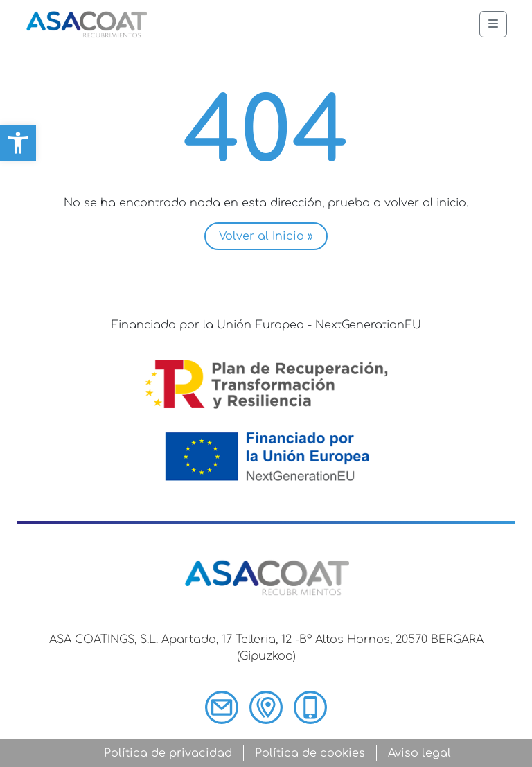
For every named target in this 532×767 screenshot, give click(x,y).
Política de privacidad (168, 753)
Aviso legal (419, 753)
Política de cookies (310, 753)
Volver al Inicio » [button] (266, 236)
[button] (18, 143)
